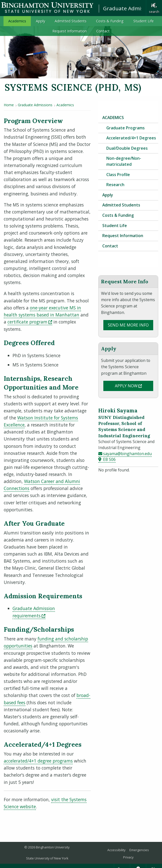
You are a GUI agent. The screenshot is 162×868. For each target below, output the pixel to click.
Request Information (123, 236)
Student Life (115, 226)
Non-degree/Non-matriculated (124, 161)
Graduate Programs (126, 128)
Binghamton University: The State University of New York (47, 8)
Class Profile (118, 175)
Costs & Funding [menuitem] (110, 21)
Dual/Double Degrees (127, 148)
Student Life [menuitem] (144, 21)
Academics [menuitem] (17, 21)
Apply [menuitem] (40, 21)
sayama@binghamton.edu (127, 454)
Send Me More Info (128, 325)
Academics (65, 105)
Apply (108, 195)
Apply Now (134, 386)
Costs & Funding (118, 215)
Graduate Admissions (130, 8)
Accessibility (116, 850)
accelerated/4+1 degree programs (38, 761)
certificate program (30, 322)
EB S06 (109, 459)
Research (115, 185)
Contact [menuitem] (103, 31)
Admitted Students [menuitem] (71, 21)
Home (9, 105)
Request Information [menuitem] (70, 31)
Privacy (128, 857)
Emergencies (139, 850)
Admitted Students (121, 205)
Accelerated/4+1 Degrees (131, 138)
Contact (110, 246)
